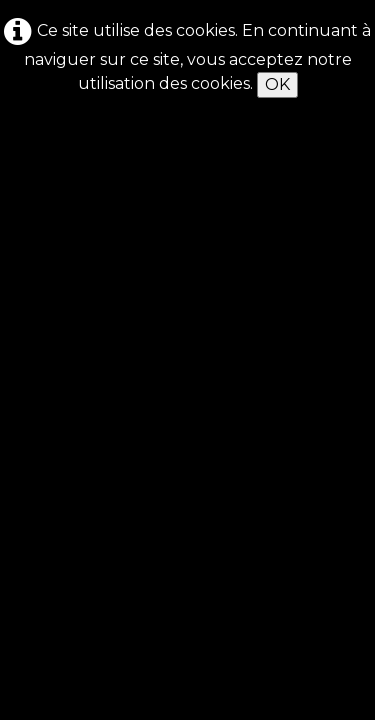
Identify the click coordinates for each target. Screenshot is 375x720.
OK (277, 84)
